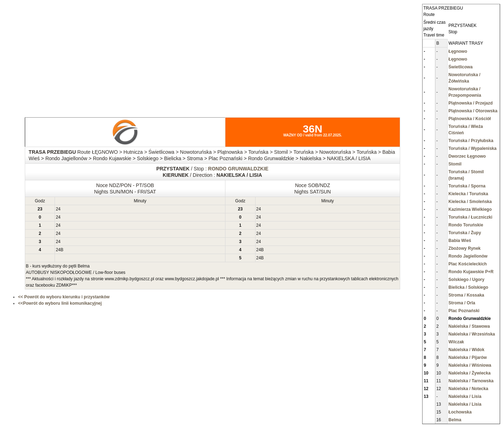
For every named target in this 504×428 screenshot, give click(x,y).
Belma (455, 420)
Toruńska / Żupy (465, 233)
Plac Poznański (464, 311)
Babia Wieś (460, 241)
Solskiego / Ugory (466, 280)
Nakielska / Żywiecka (469, 373)
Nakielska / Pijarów (467, 357)
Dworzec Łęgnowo (467, 156)
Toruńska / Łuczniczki (470, 217)
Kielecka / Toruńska (468, 194)
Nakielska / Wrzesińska (472, 334)
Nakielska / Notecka (468, 389)
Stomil (455, 164)
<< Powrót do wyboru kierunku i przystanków (64, 297)
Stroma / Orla (462, 303)
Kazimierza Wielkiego (470, 209)
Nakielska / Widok (466, 350)
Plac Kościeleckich (467, 264)
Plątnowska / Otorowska (473, 111)
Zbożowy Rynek (464, 248)
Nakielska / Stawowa (469, 326)
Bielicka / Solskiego (468, 287)
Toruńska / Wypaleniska (472, 148)
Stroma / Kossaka (466, 295)
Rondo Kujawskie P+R (471, 272)
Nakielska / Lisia (465, 396)
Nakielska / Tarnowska (471, 381)
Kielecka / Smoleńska (470, 202)
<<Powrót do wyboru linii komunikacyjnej (60, 303)
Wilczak (456, 342)
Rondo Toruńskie (466, 225)
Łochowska (460, 412)
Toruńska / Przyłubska (471, 141)
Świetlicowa (460, 67)
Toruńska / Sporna (467, 186)
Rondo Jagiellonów (468, 256)
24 (58, 209)
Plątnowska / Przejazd (471, 103)
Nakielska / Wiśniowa (470, 365)
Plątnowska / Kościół (469, 119)
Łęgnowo (458, 51)
